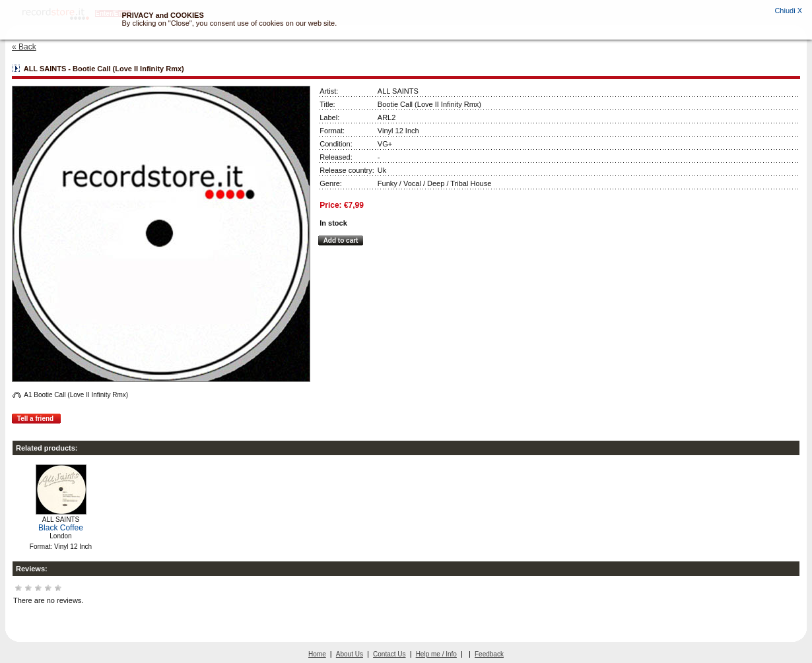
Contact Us (389, 654)
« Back (24, 47)
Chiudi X (788, 11)
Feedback (489, 654)
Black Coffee (61, 528)
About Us (350, 654)
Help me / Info (436, 654)
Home (317, 654)
